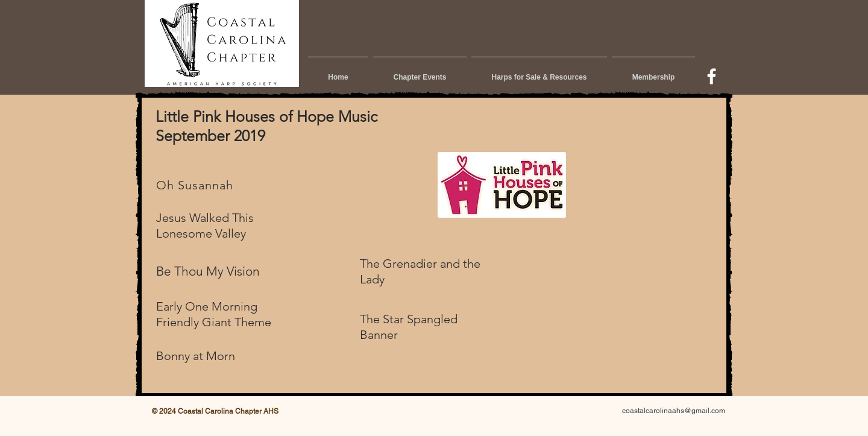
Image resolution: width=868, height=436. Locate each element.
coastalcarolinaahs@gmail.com (674, 411)
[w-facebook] (712, 76)
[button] (420, 72)
